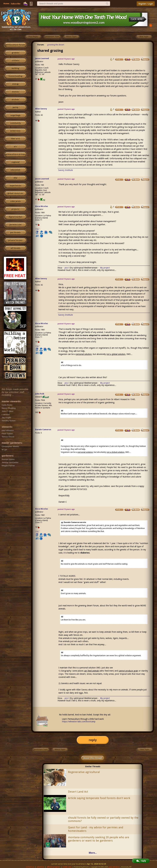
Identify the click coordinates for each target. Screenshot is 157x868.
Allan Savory (41, 109)
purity (15, 107)
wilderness (15, 131)
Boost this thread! (93, 758)
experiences (15, 186)
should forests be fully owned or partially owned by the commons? (103, 819)
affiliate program (53, 867)
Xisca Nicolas (42, 206)
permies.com (15, 225)
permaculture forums (15, 45)
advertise (40, 867)
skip (15, 178)
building (15, 68)
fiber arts (15, 139)
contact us (30, 867)
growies (15, 53)
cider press (15, 201)
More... (93, 853)
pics (66, 268)
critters (15, 61)
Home (6, 4)
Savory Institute (65, 170)
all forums (15, 248)
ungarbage (15, 115)
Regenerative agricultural (84, 772)
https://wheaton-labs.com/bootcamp (79, 722)
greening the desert (56, 45)
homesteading (15, 76)
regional (15, 162)
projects (15, 209)
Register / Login (146, 4)
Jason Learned (42, 58)
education (15, 170)
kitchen (15, 100)
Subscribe (16, 4)
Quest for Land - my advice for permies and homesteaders (96, 829)
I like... (38, 229)
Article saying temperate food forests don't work (99, 798)
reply (93, 740)
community (15, 123)
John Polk (40, 394)
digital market (15, 217)
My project (105, 268)
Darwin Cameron (43, 430)
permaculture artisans (15, 154)
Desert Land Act (78, 792)
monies (15, 92)
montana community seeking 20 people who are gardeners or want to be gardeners (99, 839)
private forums (15, 240)
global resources (15, 193)
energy (15, 84)
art (15, 147)
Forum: (41, 45)
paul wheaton (114, 867)
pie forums (15, 233)
